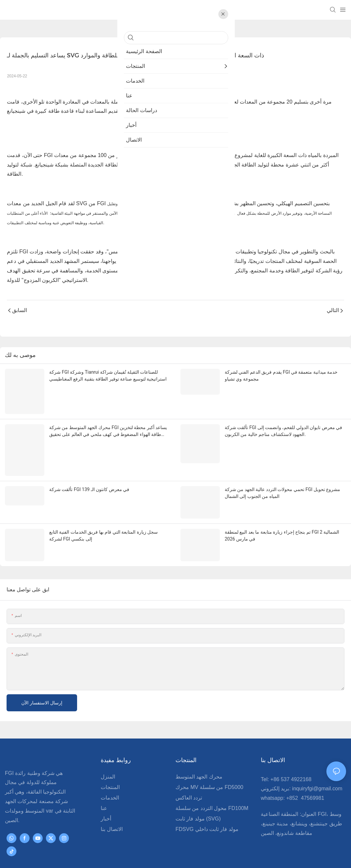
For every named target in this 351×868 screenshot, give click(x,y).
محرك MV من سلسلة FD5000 (209, 761)
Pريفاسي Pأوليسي (291, 855)
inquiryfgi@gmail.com (317, 763)
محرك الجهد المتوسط (199, 750)
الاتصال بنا (112, 803)
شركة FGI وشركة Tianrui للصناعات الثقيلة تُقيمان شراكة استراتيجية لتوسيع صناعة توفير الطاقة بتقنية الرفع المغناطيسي (108, 375)
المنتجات (110, 761)
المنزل (108, 750)
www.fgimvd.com (212, 855)
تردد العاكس (189, 771)
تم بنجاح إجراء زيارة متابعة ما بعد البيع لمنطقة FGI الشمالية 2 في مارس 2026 (282, 518)
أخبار (106, 792)
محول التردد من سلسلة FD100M (212, 782)
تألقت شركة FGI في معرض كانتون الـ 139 (89, 475)
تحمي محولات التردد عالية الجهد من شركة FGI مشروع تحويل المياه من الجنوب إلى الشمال (282, 478)
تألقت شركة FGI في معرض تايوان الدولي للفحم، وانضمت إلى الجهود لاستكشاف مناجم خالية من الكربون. (283, 427)
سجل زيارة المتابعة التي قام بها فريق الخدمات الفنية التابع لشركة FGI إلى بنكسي (103, 518)
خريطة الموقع (251, 855)
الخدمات (110, 771)
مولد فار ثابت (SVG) (198, 792)
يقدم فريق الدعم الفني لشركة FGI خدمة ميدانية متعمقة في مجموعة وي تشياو (281, 375)
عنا (104, 782)
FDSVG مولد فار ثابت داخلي (207, 803)
